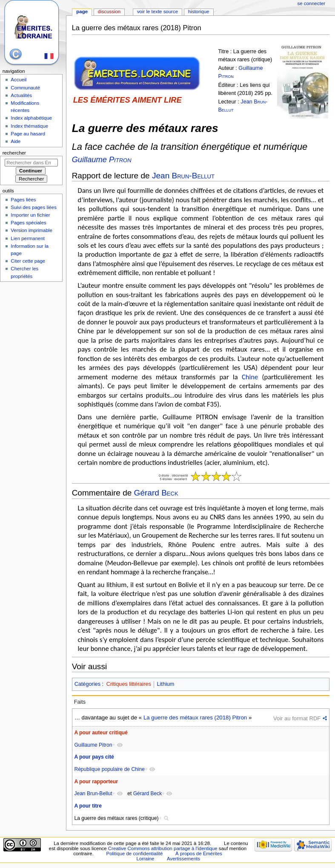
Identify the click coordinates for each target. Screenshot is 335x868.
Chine (250, 377)
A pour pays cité (94, 757)
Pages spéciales (28, 223)
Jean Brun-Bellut (93, 794)
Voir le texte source (157, 11)
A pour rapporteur (96, 782)
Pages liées (23, 200)
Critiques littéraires (129, 684)
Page (82, 11)
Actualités (21, 95)
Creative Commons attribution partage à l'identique (163, 848)
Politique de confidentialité (135, 854)
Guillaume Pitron (93, 745)
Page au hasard (28, 134)
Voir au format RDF (297, 718)
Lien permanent (28, 238)
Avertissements (183, 859)
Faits (80, 702)
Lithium (165, 684)
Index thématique (29, 126)
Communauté (25, 88)
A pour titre (88, 806)
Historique (199, 11)
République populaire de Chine (109, 769)
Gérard (156, 493)
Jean (183, 176)
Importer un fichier (30, 215)
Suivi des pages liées (34, 207)
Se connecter (312, 3)
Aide (16, 141)
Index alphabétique (31, 118)
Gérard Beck (148, 794)
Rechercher (14, 153)
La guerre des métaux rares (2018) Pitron (195, 718)
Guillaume (102, 159)
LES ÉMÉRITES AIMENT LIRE (127, 100)
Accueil (19, 80)
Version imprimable (31, 230)
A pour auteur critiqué (101, 733)
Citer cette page (28, 261)
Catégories (87, 684)
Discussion (109, 11)
